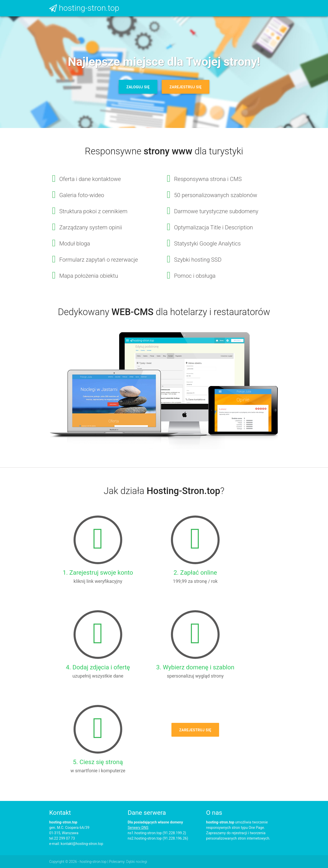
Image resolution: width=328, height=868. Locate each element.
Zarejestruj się (185, 87)
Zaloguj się (138, 87)
